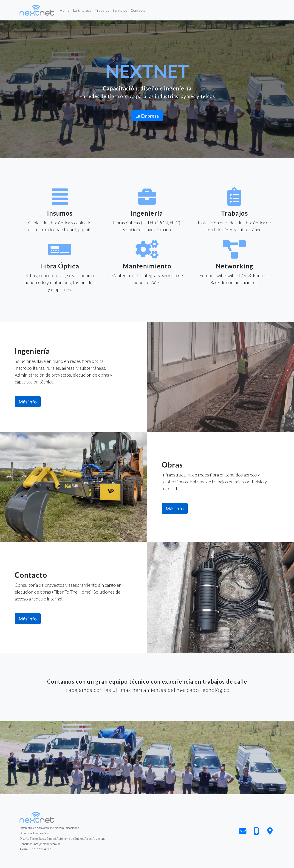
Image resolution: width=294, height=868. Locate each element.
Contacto (138, 10)
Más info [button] (28, 402)
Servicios (120, 10)
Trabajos (102, 10)
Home (65, 10)
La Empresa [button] (147, 116)
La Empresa (82, 10)
